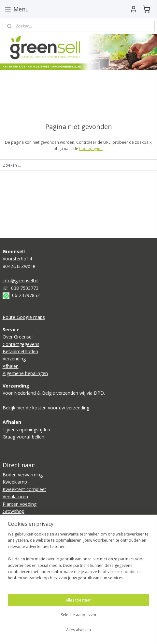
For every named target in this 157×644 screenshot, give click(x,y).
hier (21, 408)
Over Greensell (18, 337)
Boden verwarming (23, 475)
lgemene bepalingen (27, 373)
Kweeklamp (15, 482)
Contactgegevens (21, 344)
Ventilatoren (15, 496)
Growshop (14, 511)
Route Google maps (24, 317)
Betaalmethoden (20, 351)
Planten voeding (20, 504)
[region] (78, 559)
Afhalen (11, 366)
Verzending (14, 359)
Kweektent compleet (24, 489)
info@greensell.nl (21, 281)
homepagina (91, 149)
